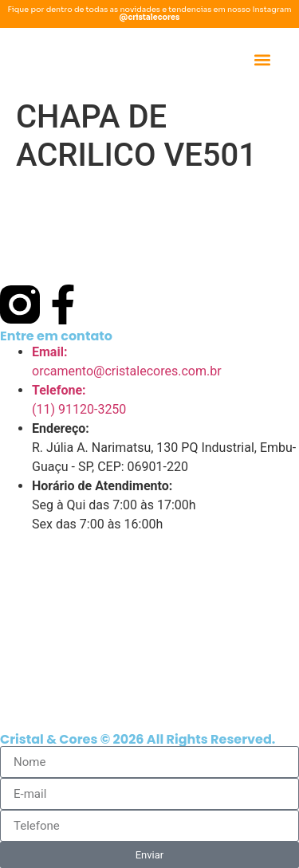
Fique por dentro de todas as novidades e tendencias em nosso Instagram (149, 14)
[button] (262, 60)
